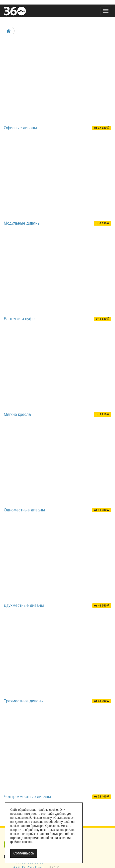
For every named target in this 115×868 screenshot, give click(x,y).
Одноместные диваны (24, 510)
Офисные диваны (20, 128)
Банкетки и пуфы (20, 319)
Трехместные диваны (24, 701)
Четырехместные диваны (27, 797)
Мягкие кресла (17, 414)
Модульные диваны (22, 223)
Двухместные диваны (24, 605)
